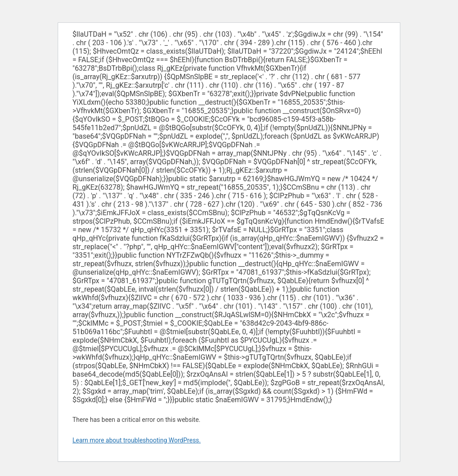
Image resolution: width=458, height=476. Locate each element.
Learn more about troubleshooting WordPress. (137, 440)
